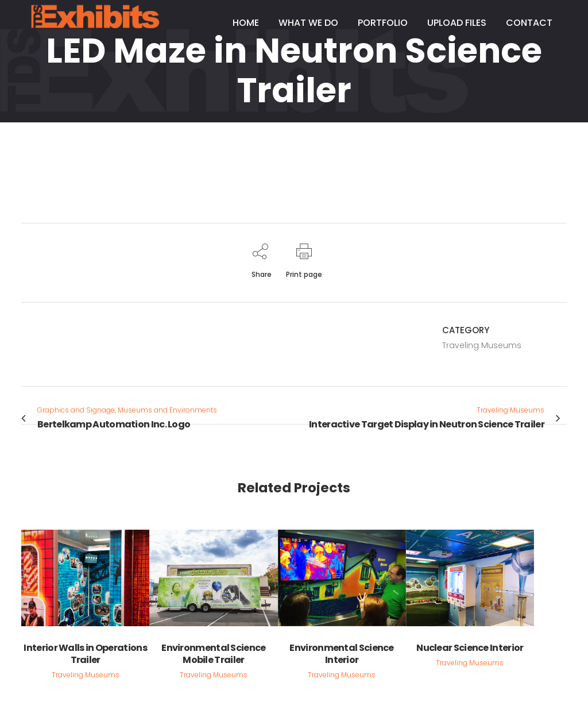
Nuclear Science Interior (470, 648)
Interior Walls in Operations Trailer (85, 654)
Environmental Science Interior (341, 654)
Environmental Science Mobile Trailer (213, 654)
